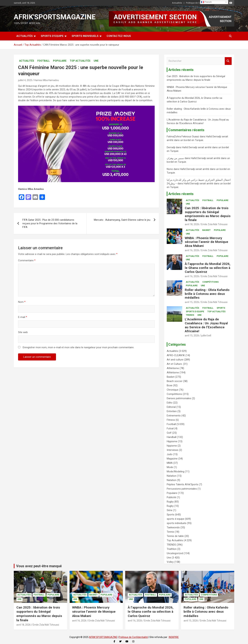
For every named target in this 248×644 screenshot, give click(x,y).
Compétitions (210, 282)
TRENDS (190, 315)
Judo (170, 454)
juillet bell (206, 336)
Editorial (171, 407)
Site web (23, 332)
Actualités (177, 3)
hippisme (172, 446)
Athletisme (173, 368)
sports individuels (177, 523)
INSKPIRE (174, 637)
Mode (170, 467)
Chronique (172, 390)
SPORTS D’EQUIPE (52, 36)
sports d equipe (195, 312)
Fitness (171, 420)
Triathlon (172, 549)
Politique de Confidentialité (199, 3)
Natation (172, 476)
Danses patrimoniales (179, 398)
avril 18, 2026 (192, 224)
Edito (170, 403)
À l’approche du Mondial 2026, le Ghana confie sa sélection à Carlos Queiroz (208, 268)
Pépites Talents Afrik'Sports (182, 484)
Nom (22, 302)
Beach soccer (175, 381)
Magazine (172, 459)
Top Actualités (80, 61)
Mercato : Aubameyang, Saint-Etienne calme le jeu (122, 220)
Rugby (170, 502)
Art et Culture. (175, 364)
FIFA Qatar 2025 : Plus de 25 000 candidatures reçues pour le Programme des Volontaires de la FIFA (50, 223)
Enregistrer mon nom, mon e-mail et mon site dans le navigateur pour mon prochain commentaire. (78, 347)
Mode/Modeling (175, 472)
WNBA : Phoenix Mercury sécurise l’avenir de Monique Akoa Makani (206, 242)
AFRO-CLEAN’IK (176, 355)
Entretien (172, 411)
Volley (170, 562)
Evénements (174, 416)
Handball (172, 437)
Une (96, 61)
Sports (221, 308)
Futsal (170, 428)
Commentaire (27, 260)
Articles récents (181, 194)
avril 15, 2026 (192, 302)
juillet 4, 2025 (25, 80)
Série (170, 510)
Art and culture (175, 360)
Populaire (60, 61)
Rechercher (228, 61)
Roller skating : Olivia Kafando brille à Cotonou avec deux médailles (207, 294)
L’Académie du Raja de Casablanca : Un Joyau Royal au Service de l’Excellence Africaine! (206, 325)
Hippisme (172, 441)
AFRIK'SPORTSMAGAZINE (55, 17)
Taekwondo (173, 527)
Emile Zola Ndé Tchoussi (214, 224)
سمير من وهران (175, 158)
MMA (170, 463)
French (206, 2)
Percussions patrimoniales (182, 489)
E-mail (23, 317)
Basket (206, 230)
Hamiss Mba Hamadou (47, 80)
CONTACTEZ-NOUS (119, 36)
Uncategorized (175, 553)
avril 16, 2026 (192, 250)
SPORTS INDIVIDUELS (85, 36)
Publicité (171, 497)
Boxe (170, 385)
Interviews (172, 450)
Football (44, 61)
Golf (169, 433)
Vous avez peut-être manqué (39, 566)
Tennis (170, 532)
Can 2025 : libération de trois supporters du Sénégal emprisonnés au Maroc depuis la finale (208, 214)
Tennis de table (175, 536)
